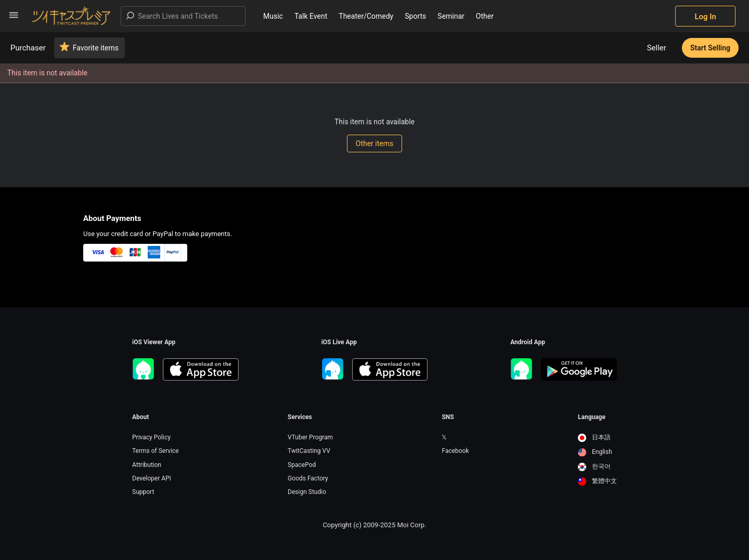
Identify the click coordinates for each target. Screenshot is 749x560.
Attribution (147, 465)
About (140, 417)
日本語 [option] (594, 437)
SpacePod (302, 465)
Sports (415, 16)
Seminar (451, 16)
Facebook (455, 451)
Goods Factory (308, 478)
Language (592, 417)
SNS (448, 417)
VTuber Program (310, 437)
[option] (597, 438)
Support (143, 492)
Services (300, 417)
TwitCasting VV (309, 451)
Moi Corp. (411, 525)
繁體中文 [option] (597, 481)
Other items (374, 144)
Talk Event (311, 16)
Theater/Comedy (366, 16)
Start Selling (710, 48)
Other (485, 16)
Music (273, 16)
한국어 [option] (594, 466)
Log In (705, 17)
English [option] (595, 452)
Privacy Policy (151, 437)
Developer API (152, 478)
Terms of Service (156, 451)
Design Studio (307, 492)
